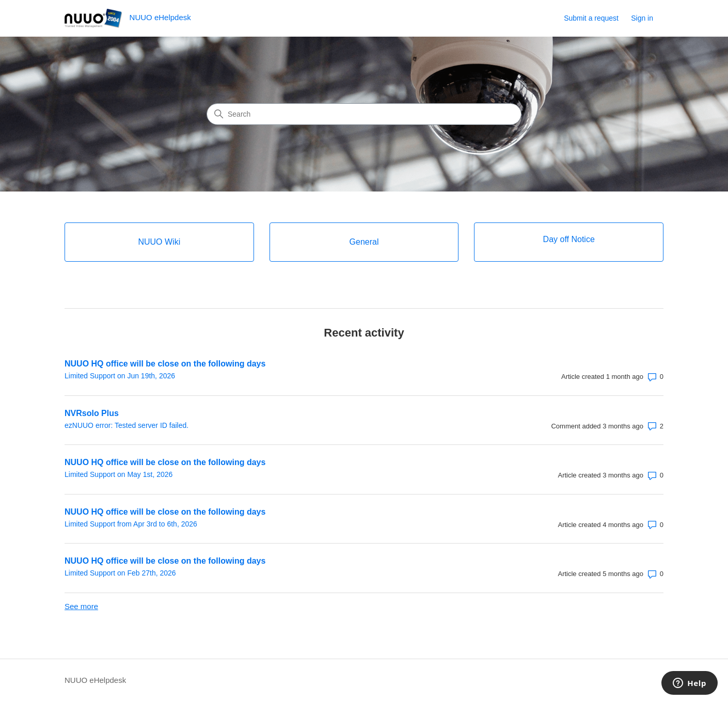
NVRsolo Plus (92, 413)
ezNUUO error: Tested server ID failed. (126, 425)
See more (81, 606)
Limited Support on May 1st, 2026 (118, 474)
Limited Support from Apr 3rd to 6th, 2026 (131, 524)
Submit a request (591, 18)
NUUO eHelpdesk (95, 680)
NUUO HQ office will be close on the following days (165, 364)
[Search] (364, 114)
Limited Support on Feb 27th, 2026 (120, 573)
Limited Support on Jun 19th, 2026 (120, 376)
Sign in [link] (642, 18)
